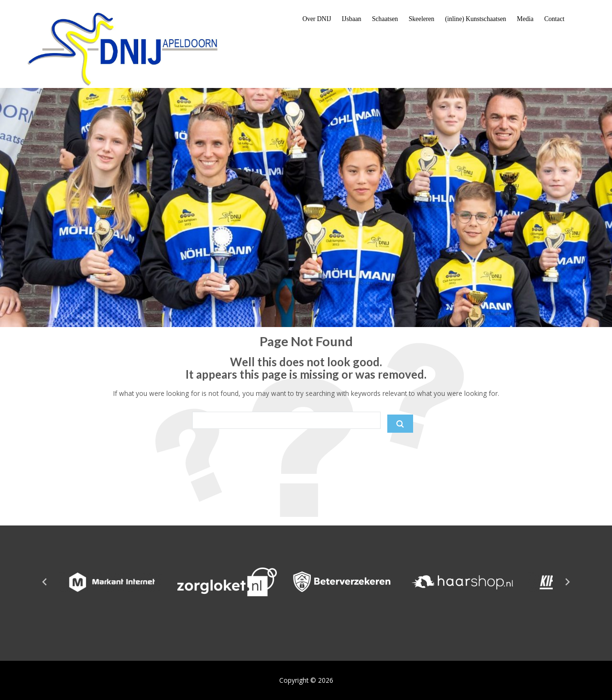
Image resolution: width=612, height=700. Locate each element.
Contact (554, 19)
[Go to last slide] (45, 582)
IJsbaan (352, 19)
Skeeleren (422, 19)
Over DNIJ (317, 19)
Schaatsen (385, 19)
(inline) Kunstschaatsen (476, 19)
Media (525, 19)
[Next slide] (567, 582)
